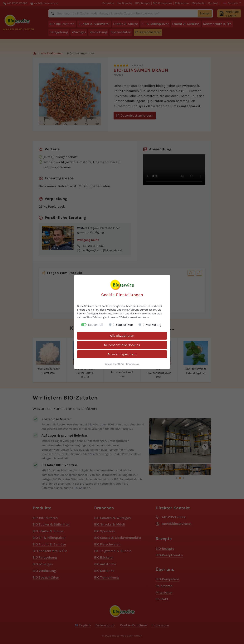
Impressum (133, 364)
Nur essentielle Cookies (122, 345)
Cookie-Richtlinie (114, 364)
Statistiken (124, 325)
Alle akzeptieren (122, 336)
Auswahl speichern (122, 354)
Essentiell (96, 325)
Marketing (153, 325)
